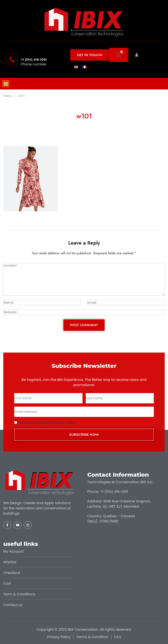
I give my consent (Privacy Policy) (47, 423)
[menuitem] (76, 67)
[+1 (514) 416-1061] (12, 60)
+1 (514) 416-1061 (34, 59)
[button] (6, 84)
